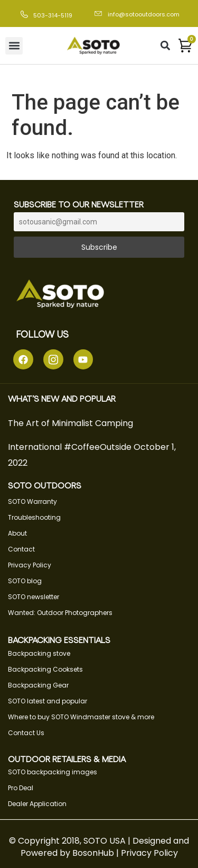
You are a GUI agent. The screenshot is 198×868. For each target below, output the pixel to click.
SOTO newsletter (34, 597)
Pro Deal (21, 788)
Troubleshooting (34, 517)
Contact (21, 549)
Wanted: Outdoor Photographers (60, 613)
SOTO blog (25, 581)
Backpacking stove (39, 653)
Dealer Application (37, 804)
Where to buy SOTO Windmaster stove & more (81, 717)
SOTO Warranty (32, 501)
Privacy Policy (30, 565)
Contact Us (26, 733)
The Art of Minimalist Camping (70, 423)
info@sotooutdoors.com (144, 14)
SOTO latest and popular (48, 701)
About (17, 533)
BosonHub (93, 853)
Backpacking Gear (38, 685)
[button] (14, 46)
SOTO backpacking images (53, 772)
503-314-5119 (53, 15)
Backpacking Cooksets (45, 669)
